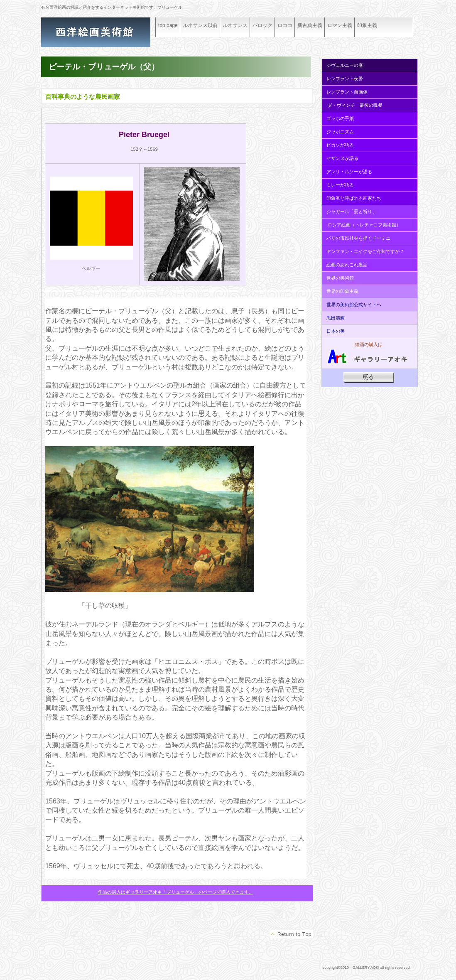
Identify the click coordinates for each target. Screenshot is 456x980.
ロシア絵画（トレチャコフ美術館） (364, 225)
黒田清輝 (335, 318)
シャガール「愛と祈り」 (352, 211)
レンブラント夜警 (345, 79)
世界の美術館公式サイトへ (354, 305)
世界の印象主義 (342, 291)
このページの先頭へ (291, 934)
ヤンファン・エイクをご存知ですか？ (365, 251)
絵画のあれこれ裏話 (347, 265)
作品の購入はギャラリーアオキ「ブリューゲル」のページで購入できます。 (176, 892)
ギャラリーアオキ (103, 32)
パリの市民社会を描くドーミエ (358, 238)
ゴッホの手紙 (340, 118)
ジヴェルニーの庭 (345, 65)
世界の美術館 (340, 278)
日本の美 (336, 331)
